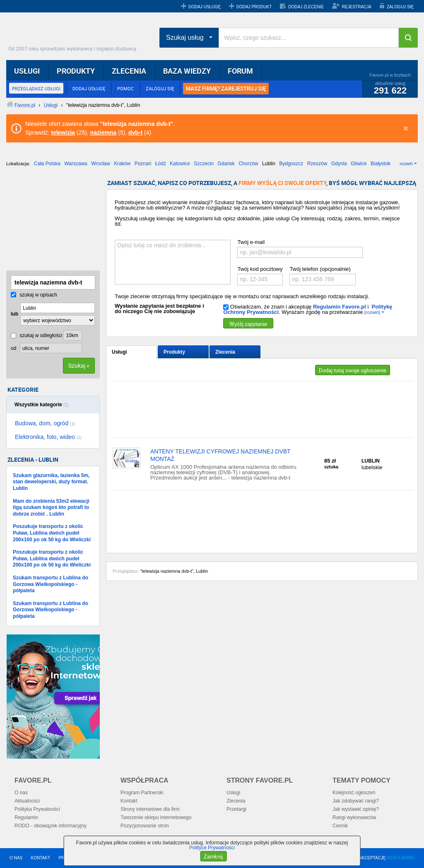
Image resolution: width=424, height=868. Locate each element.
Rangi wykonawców (354, 817)
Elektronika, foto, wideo (48, 437)
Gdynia (339, 164)
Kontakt (129, 801)
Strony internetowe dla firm (150, 809)
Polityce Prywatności (212, 848)
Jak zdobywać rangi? (356, 801)
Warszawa (76, 164)
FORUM (240, 71)
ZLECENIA (129, 71)
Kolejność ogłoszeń (354, 793)
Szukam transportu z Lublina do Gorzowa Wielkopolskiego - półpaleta (51, 584)
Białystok (381, 164)
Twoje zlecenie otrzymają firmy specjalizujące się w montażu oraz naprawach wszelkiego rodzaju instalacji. (242, 296)
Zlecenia (225, 352)
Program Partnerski (142, 793)
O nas (21, 793)
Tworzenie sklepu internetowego (156, 817)
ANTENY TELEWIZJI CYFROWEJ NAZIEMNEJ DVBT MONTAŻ (220, 455)
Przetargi (236, 809)
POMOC (125, 88)
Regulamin (26, 817)
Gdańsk (226, 164)
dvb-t (135, 133)
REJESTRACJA (357, 7)
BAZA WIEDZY (187, 71)
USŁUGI (27, 71)
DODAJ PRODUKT (254, 7)
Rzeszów (317, 164)
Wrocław (101, 164)
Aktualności (27, 801)
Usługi (119, 352)
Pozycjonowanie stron (145, 826)
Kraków (122, 164)
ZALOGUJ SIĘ (400, 7)
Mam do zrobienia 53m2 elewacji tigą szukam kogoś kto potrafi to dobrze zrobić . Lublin (51, 508)
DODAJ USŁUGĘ (205, 7)
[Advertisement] (48, 222)
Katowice (180, 164)
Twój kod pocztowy (260, 269)
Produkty (174, 352)
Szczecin (204, 164)
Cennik (340, 826)
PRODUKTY (76, 71)
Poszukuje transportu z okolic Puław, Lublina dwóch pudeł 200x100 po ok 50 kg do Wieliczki (52, 533)
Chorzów (248, 164)
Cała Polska (47, 164)
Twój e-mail (251, 242)
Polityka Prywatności (37, 809)
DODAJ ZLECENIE (306, 7)
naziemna (103, 133)
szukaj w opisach (34, 295)
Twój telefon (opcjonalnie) (320, 269)
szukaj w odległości (36, 335)
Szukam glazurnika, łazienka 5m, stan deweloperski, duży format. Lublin (51, 482)
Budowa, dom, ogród (45, 423)
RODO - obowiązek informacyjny (51, 826)
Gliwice (359, 164)
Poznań (143, 164)
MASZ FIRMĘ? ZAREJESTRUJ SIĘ (226, 89)
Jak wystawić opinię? (356, 809)
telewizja (63, 133)
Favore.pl (75, 35)
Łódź (161, 164)
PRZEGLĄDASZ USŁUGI (36, 88)
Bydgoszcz (291, 164)
